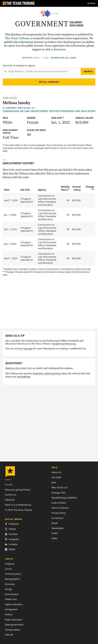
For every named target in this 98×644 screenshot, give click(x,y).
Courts (8, 569)
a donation (58, 49)
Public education (14, 620)
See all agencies (49, 82)
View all (9, 635)
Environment (12, 594)
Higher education (14, 604)
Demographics (12, 579)
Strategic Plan (59, 493)
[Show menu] (91, 3)
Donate (9, 484)
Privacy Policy (59, 513)
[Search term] (42, 71)
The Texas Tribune (17, 38)
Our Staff (56, 477)
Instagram (12, 539)
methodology (24, 377)
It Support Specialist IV (18, 108)
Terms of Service (60, 508)
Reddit (10, 549)
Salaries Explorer (77, 24)
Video (54, 538)
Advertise (10, 500)
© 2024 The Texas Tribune (18, 510)
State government (14, 625)
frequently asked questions (47, 373)
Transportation (13, 630)
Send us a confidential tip (18, 505)
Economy (10, 584)
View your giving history (17, 490)
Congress (10, 564)
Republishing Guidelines (64, 498)
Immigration (11, 609)
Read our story (13, 368)
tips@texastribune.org (64, 344)
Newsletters (58, 528)
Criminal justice (13, 574)
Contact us (10, 495)
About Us (56, 472)
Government (42, 24)
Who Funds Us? (60, 487)
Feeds (55, 523)
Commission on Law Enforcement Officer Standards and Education (49, 111)
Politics (9, 614)
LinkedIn (11, 544)
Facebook (12, 524)
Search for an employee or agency (19, 66)
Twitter (10, 529)
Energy (8, 589)
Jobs (54, 482)
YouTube (11, 534)
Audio (55, 533)
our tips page (26, 349)
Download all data (64, 58)
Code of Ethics (59, 503)
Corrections (58, 518)
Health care (11, 599)
